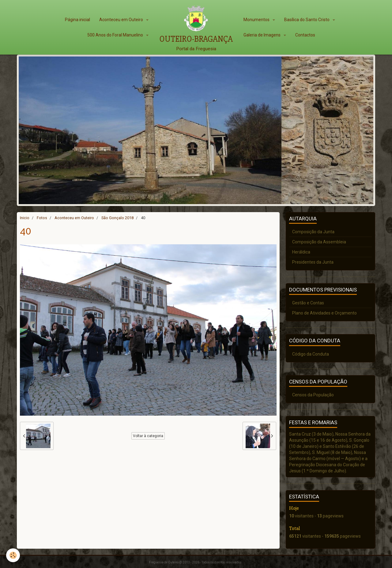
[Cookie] (13, 555)
